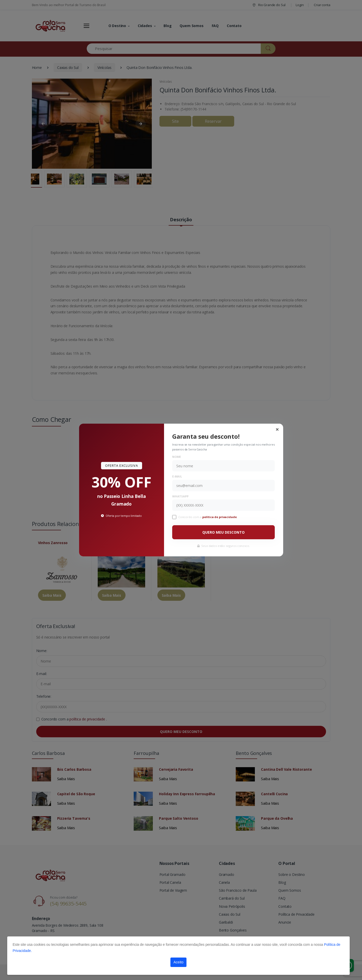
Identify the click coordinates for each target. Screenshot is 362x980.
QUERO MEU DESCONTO (223, 532)
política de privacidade (220, 517)
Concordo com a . (208, 517)
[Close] (277, 429)
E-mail (177, 476)
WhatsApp (180, 496)
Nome (177, 457)
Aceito (178, 962)
